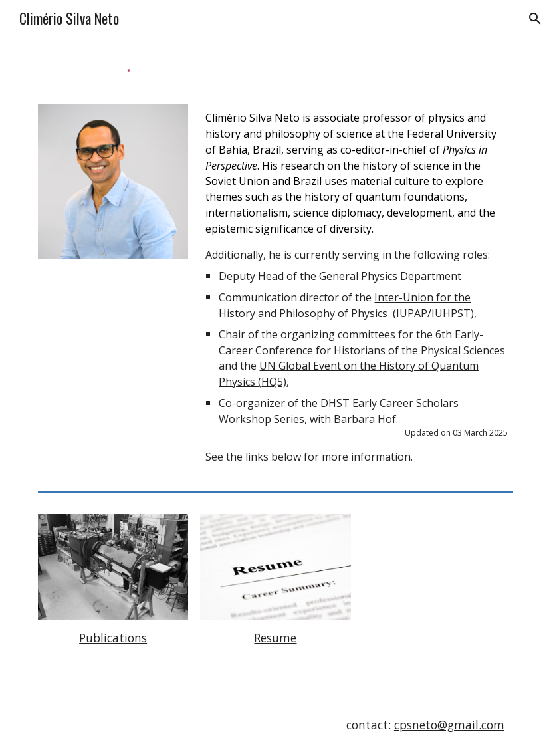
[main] (356, 287)
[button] (535, 19)
